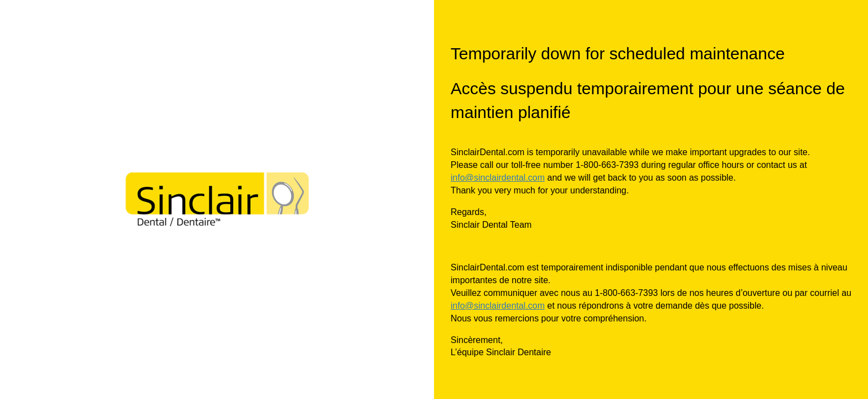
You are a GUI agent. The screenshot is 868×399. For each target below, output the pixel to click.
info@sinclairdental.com (498, 178)
